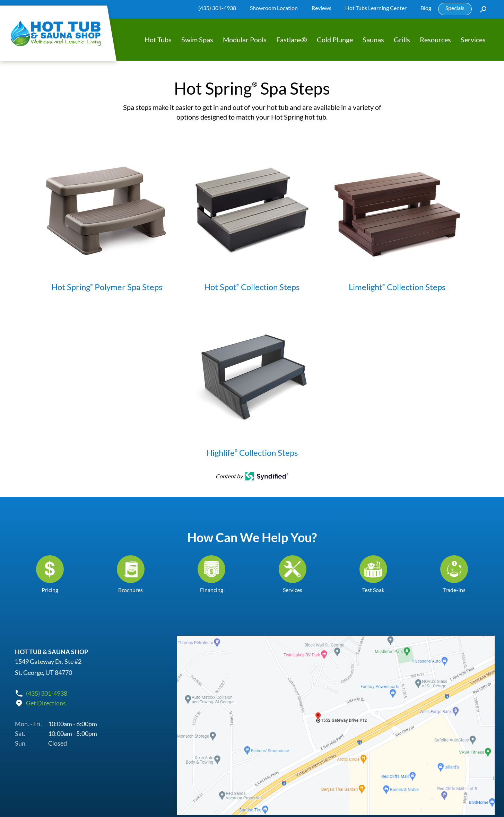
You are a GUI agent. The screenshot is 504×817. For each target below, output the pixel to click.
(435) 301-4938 (217, 8)
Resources (435, 40)
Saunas (373, 40)
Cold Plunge (335, 40)
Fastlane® (292, 40)
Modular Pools (245, 40)
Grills (402, 40)
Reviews (321, 8)
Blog (426, 8)
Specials (455, 8)
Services (473, 40)
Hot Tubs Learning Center (376, 8)
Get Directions (46, 703)
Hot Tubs (158, 40)
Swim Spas (197, 40)
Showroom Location (274, 8)
